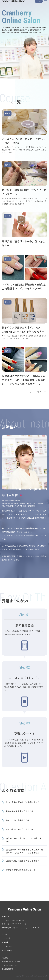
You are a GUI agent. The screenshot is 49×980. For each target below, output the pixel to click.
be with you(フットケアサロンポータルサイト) (20, 928)
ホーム (4, 934)
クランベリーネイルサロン (12, 920)
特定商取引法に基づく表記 (11, 962)
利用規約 (5, 958)
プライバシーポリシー (9, 965)
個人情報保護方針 (8, 969)
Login (39, 4)
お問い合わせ (7, 951)
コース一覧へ (35, 392)
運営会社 (5, 942)
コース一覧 (6, 938)
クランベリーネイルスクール (13, 924)
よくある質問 (7, 947)
